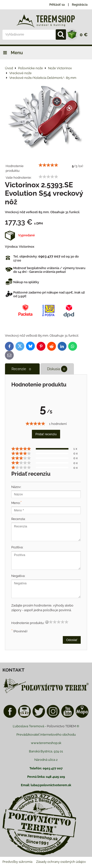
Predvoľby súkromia (17, 862)
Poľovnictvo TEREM (61, 726)
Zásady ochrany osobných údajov (61, 862)
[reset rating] (47, 622)
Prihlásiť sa (57, 5)
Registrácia (80, 5)
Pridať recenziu (46, 434)
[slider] (48, 165)
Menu (11, 53)
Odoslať (72, 640)
